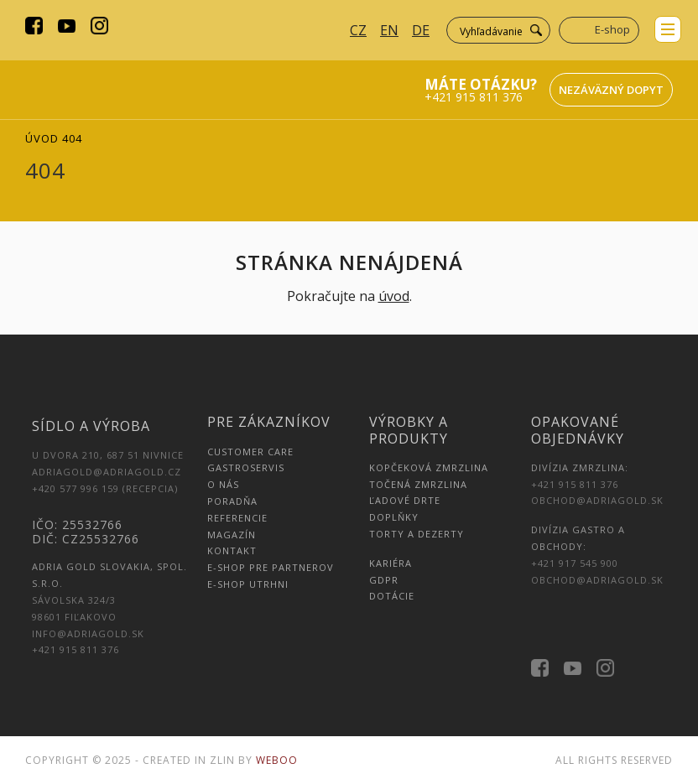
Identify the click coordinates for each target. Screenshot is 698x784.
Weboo (277, 760)
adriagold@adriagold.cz (107, 472)
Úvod (42, 138)
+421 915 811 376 (474, 97)
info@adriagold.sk (88, 633)
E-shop (612, 29)
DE (421, 30)
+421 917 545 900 (575, 563)
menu (668, 29)
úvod (394, 296)
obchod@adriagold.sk (597, 500)
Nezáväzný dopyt (611, 90)
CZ (358, 30)
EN (389, 30)
